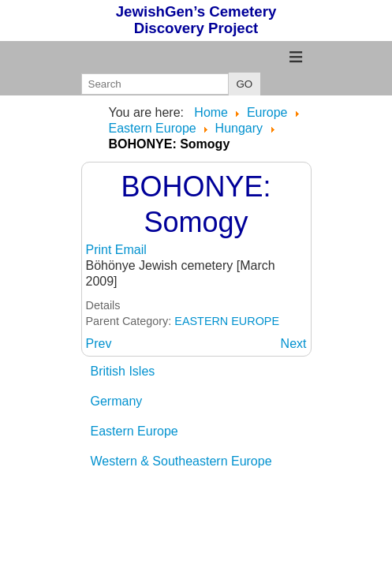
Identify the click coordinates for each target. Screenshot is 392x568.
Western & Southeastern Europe (181, 461)
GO (245, 84)
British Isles (123, 371)
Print (101, 250)
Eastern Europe (134, 431)
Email (131, 250)
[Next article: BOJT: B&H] (294, 344)
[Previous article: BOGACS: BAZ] (99, 344)
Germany (117, 401)
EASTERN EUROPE (227, 321)
